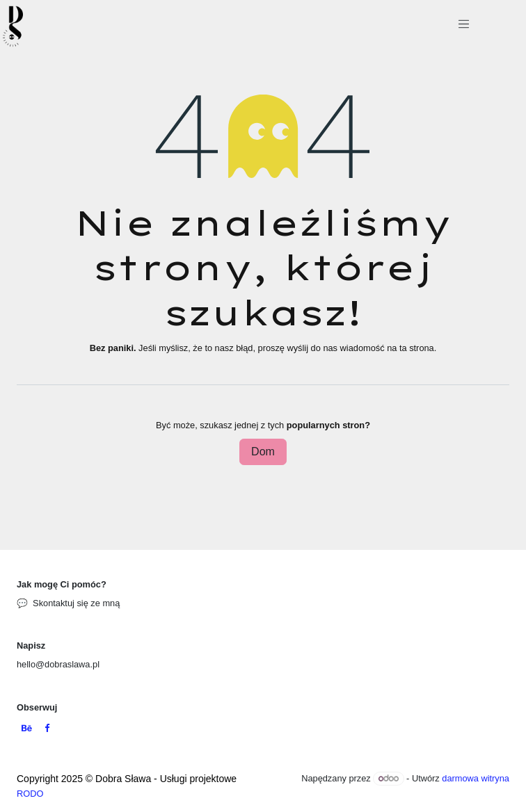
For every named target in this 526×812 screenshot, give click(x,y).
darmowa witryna (476, 778)
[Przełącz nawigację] (464, 26)
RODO (30, 794)
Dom (263, 452)
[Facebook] (47, 729)
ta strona (417, 348)
